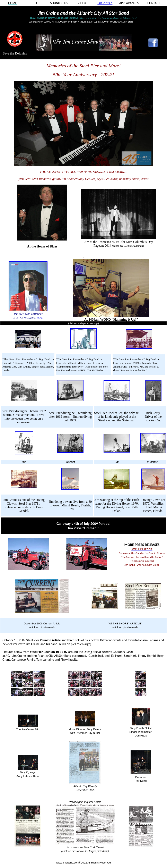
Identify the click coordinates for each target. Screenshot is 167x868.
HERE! (40, 318)
